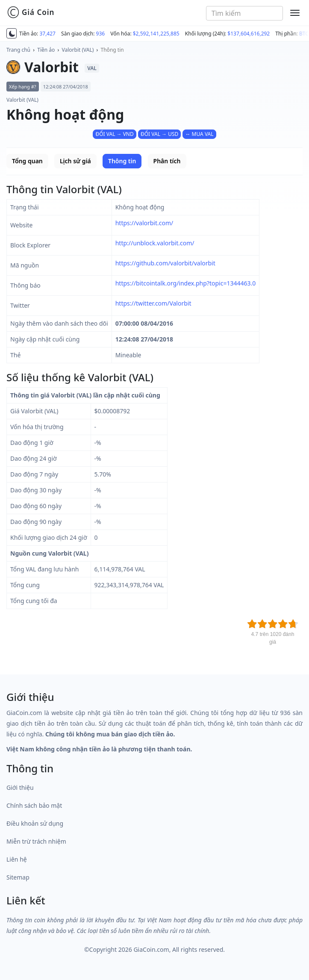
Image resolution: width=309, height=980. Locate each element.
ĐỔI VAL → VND (114, 134)
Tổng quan (27, 161)
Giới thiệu (20, 787)
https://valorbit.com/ (144, 223)
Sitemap (18, 877)
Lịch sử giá (75, 161)
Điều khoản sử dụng (35, 823)
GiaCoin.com (151, 949)
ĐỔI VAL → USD (159, 134)
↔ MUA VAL (199, 134)
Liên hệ (17, 859)
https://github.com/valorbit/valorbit (165, 263)
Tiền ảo (46, 50)
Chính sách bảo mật (34, 805)
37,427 (47, 34)
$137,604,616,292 (249, 34)
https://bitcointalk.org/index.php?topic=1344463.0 (186, 283)
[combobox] (244, 13)
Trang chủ (18, 50)
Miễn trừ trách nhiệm (36, 841)
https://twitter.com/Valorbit (153, 303)
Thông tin (112, 50)
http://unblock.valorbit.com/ (155, 243)
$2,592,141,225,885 (156, 34)
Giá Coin (31, 12)
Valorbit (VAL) (78, 50)
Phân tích (167, 161)
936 (101, 34)
